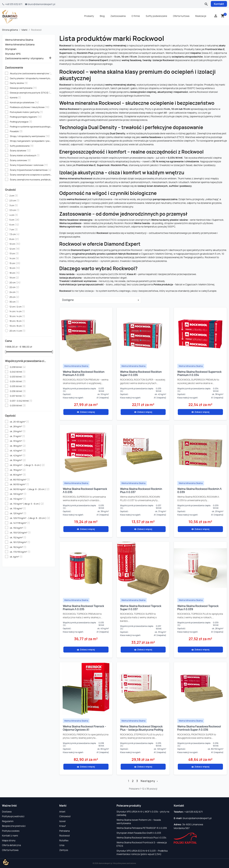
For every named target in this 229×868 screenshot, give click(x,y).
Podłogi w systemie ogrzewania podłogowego (31, 127)
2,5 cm (14, 200)
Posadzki (16, 131)
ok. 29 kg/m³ (18, 431)
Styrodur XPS (13, 54)
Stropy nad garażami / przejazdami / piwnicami (31, 141)
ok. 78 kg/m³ (18, 470)
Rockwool (65, 836)
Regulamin (8, 821)
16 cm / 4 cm (17, 316)
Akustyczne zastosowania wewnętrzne (31, 73)
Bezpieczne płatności (14, 826)
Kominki (15, 98)
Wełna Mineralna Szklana (20, 45)
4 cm (14, 215)
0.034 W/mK (18, 381)
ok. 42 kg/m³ (18, 455)
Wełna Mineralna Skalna (19, 40)
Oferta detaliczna (11, 845)
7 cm (14, 229)
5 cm (14, 220)
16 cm (15, 268)
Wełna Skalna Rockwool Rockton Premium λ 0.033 (84, 373)
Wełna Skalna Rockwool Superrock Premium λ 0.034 (199, 373)
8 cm (14, 239)
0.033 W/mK (18, 377)
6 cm (14, 225)
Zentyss (64, 850)
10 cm (15, 244)
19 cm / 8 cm (17, 326)
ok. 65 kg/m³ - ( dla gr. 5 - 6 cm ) (27, 465)
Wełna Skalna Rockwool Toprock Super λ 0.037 (141, 608)
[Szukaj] (206, 4)
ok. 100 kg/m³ (18, 494)
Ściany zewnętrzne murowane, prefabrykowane (31, 180)
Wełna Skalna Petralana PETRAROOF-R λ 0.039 (142, 828)
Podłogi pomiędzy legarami (26, 117)
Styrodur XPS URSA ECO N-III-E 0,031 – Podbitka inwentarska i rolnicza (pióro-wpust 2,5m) (142, 852)
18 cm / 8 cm (17, 321)
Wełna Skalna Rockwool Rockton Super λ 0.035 (141, 373)
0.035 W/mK (18, 386)
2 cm (14, 196)
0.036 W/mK (18, 391)
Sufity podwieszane (156, 16)
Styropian (11, 49)
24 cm (14, 292)
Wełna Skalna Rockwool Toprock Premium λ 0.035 (83, 608)
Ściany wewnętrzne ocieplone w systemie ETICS (31, 175)
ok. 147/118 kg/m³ (20, 523)
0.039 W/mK (18, 405)
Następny (149, 781)
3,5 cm (14, 210)
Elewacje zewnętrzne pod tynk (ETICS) (31, 93)
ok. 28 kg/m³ (18, 426)
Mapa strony (9, 840)
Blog (102, 16)
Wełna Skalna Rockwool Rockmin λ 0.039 (199, 491)
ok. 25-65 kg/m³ (19, 422)
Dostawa (7, 812)
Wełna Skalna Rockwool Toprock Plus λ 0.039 (198, 608)
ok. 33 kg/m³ (18, 441)
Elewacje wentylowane (23, 88)
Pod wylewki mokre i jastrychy (26, 112)
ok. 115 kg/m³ (18, 508)
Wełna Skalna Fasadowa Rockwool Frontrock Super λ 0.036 (199, 728)
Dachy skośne (19, 83)
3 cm (14, 205)
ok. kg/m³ (16, 557)
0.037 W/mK (18, 396)
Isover (63, 821)
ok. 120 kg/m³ (18, 513)
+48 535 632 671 (194, 812)
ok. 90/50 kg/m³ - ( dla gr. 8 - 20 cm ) (30, 489)
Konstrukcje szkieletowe (24, 102)
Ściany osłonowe (20, 160)
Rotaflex (64, 840)
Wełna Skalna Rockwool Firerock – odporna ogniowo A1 (85, 728)
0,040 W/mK (18, 372)
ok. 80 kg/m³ (18, 475)
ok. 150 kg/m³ (18, 528)
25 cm (14, 297)
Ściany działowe (20, 151)
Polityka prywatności (13, 816)
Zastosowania (118, 16)
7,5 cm (14, 234)
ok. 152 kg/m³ (18, 537)
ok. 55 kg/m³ (18, 460)
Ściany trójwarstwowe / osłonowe (29, 165)
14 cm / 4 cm (17, 311)
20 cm (15, 282)
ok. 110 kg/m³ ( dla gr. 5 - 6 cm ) (27, 504)
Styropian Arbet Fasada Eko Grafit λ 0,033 (139, 833)
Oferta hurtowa (181, 16)
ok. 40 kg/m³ (18, 451)
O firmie (136, 16)
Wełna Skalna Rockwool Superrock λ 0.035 (85, 491)
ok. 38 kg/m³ (18, 446)
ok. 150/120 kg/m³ (20, 533)
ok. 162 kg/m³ (18, 547)
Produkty (89, 16)
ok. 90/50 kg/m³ (19, 484)
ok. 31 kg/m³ (17, 436)
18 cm (15, 273)
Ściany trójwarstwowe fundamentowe (30, 170)
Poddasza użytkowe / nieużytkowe (29, 107)
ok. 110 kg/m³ (18, 499)
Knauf (63, 826)
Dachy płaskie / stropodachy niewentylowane (31, 78)
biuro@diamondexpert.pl (197, 818)
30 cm (14, 302)
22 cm (14, 287)
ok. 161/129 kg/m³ (20, 542)
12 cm (15, 249)
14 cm (14, 258)
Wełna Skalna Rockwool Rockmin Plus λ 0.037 (141, 491)
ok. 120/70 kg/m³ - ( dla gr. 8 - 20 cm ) (30, 518)
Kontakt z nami (10, 836)
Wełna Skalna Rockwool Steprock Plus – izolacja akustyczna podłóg (142, 728)
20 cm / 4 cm (17, 331)
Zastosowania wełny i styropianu (24, 58)
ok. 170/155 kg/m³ (20, 552)
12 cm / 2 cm (17, 307)
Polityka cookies (11, 831)
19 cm (14, 278)
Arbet (62, 812)
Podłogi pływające (21, 122)
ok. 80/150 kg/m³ (20, 480)
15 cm (15, 263)
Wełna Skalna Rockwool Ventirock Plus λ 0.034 (141, 838)
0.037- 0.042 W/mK (21, 401)
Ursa (62, 845)
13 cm (14, 253)
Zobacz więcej (86, 412)
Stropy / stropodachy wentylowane (30, 136)
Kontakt (219, 4)
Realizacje (201, 16)
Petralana (65, 831)
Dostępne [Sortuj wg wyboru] (68, 300)
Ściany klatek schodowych (25, 155)
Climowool (65, 816)
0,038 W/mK (18, 367)
